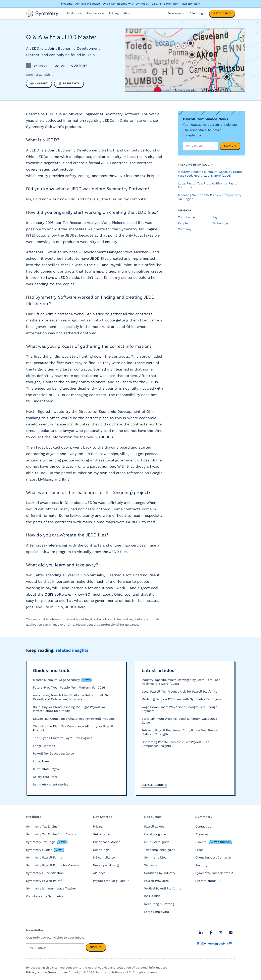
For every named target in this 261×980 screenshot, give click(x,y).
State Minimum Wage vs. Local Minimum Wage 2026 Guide (179, 721)
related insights (72, 650)
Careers (214, 842)
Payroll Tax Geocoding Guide (54, 754)
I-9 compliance (104, 857)
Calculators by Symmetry (45, 896)
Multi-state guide (157, 842)
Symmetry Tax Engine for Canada (51, 834)
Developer (176, 13)
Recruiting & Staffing (159, 904)
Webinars (151, 865)
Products (74, 13)
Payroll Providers (156, 881)
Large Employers (156, 912)
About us (202, 834)
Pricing (114, 13)
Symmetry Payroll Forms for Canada (52, 865)
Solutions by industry (160, 873)
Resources (96, 13)
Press (199, 850)
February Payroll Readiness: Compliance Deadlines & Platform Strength (180, 732)
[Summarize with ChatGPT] (39, 83)
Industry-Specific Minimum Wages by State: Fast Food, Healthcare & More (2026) (181, 682)
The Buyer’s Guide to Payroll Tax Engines (63, 738)
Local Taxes (41, 761)
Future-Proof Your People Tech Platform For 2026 (69, 688)
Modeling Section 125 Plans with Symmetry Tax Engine (181, 699)
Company (79, 66)
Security (201, 865)
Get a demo (222, 13)
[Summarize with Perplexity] (69, 83)
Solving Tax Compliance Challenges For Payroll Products (74, 719)
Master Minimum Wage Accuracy (62, 680)
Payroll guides (154, 827)
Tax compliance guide (160, 850)
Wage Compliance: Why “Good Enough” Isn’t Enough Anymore (179, 709)
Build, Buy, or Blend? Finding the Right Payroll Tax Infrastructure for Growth (69, 709)
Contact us (203, 827)
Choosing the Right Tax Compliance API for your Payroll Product (73, 728)
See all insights (154, 785)
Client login (197, 13)
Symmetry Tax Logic (47, 842)
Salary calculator (45, 777)
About (127, 13)
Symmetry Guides (45, 850)
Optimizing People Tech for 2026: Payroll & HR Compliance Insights (175, 744)
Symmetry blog (155, 857)
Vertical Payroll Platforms (163, 888)
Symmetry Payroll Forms (44, 857)
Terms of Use (57, 972)
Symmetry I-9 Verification (45, 873)
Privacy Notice (36, 972)
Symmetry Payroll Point (44, 881)
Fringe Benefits (44, 746)
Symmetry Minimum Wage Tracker (51, 888)
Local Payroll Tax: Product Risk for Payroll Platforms (179, 692)
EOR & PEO (152, 896)
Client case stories (107, 842)
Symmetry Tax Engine (43, 826)
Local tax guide (155, 834)
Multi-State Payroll (47, 769)
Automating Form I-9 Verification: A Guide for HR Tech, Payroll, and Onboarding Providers (73, 697)
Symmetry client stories (51, 784)
